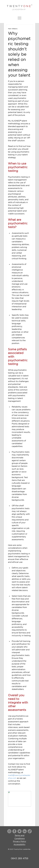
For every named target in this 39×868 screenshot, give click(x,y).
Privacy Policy (20, 842)
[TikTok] (30, 831)
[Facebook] (14, 831)
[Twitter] (19, 831)
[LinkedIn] (25, 831)
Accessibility (19, 845)
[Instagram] (9, 831)
